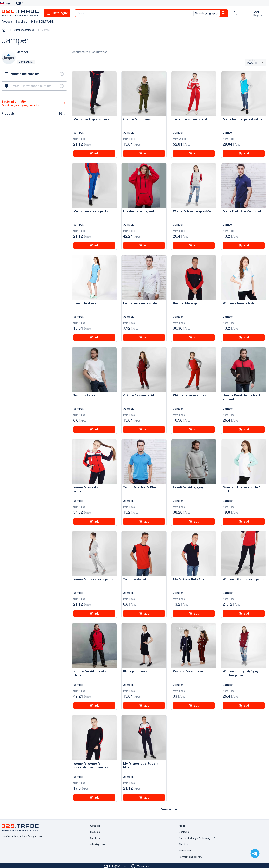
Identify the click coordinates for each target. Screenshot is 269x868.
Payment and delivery (190, 857)
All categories (98, 844)
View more (169, 809)
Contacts (184, 832)
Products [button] (7, 22)
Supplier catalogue (24, 30)
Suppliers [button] (22, 22)
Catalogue (57, 13)
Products (95, 832)
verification (185, 851)
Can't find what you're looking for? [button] (197, 838)
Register (258, 15)
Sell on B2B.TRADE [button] (42, 22)
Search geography (207, 13)
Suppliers (95, 838)
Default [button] (252, 63)
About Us (184, 844)
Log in (258, 12)
